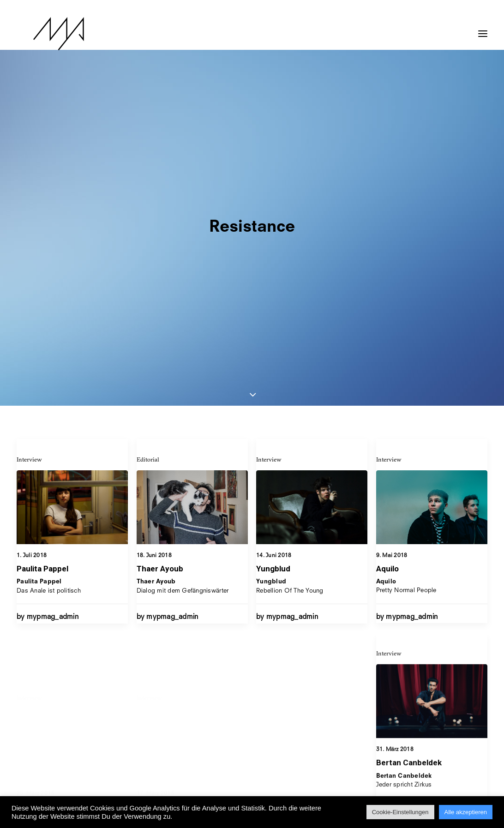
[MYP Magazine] (42, 34)
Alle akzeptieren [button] (466, 812)
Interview (29, 211)
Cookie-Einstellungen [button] (400, 812)
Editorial (148, 211)
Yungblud (273, 321)
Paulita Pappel (42, 321)
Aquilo (387, 331)
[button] (483, 29)
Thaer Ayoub (160, 321)
